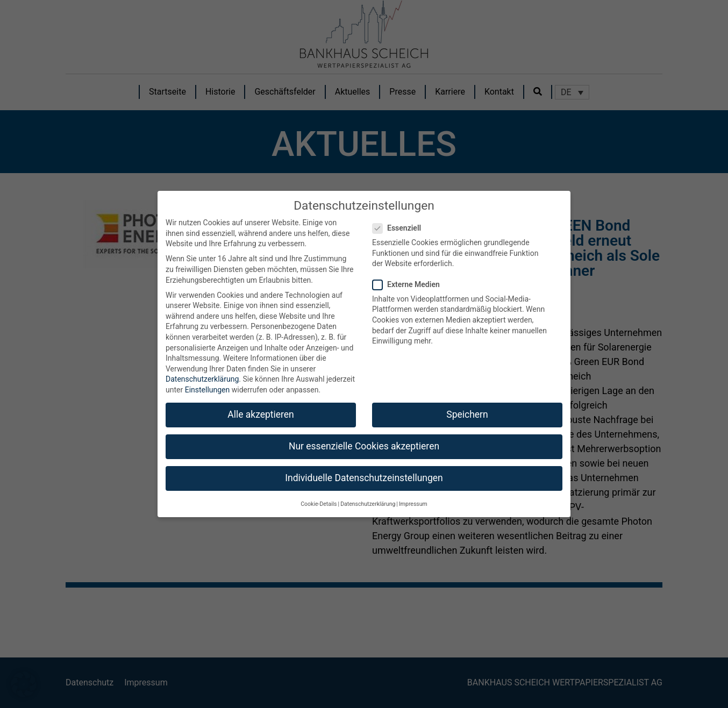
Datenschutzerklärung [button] (368, 504)
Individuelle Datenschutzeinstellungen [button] (364, 478)
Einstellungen (208, 390)
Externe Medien (409, 285)
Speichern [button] (467, 414)
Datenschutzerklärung (202, 379)
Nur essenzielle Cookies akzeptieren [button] (364, 446)
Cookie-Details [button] (319, 504)
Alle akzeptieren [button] (261, 414)
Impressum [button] (413, 504)
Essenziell (400, 228)
